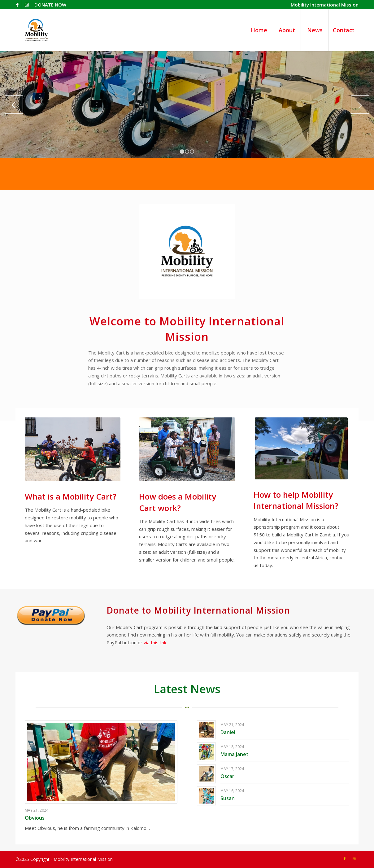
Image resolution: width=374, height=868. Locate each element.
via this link (155, 642)
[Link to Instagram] (27, 5)
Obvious (35, 818)
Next (360, 105)
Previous (14, 105)
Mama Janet (235, 754)
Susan (228, 798)
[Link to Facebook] (17, 5)
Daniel (228, 732)
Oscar (227, 776)
